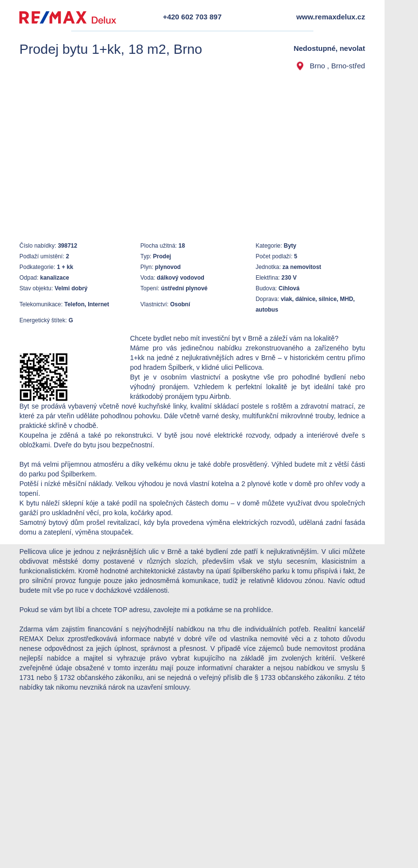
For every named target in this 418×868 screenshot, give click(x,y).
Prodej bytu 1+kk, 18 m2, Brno (111, 49)
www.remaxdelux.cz (331, 17)
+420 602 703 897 (192, 17)
